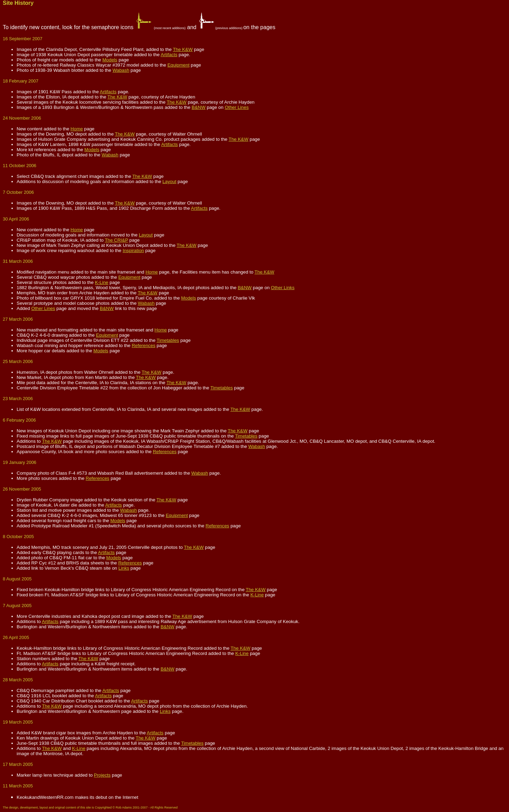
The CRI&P (116, 240)
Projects (102, 775)
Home (77, 129)
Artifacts (169, 55)
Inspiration (133, 250)
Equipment (178, 65)
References (143, 345)
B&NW (199, 107)
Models (110, 60)
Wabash (121, 70)
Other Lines (237, 107)
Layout (169, 182)
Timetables (168, 340)
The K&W (183, 49)
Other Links (283, 288)
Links (124, 568)
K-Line (102, 282)
